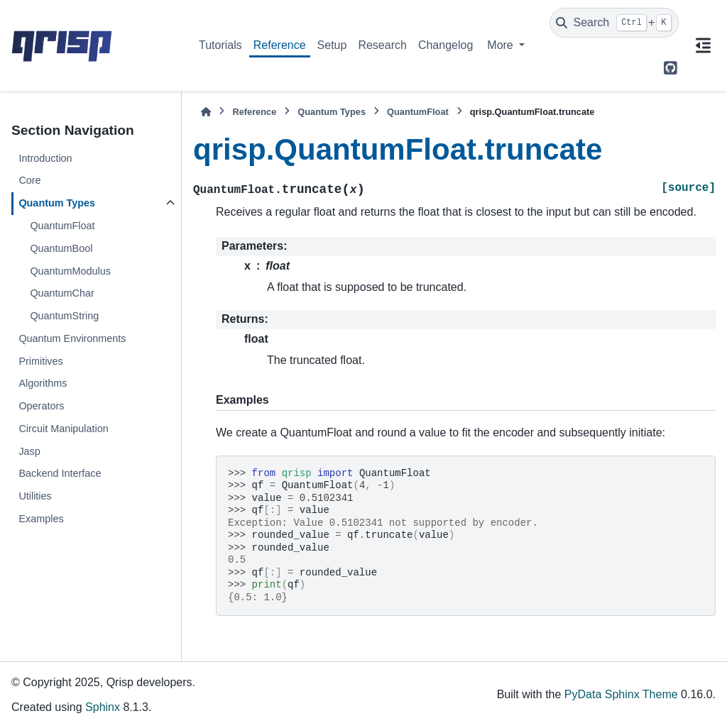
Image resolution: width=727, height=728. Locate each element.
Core (29, 180)
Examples (41, 519)
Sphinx (103, 707)
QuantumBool (61, 248)
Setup (332, 45)
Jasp (29, 451)
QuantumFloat (62, 226)
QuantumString (64, 316)
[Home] (206, 112)
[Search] (614, 23)
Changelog (446, 45)
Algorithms (43, 383)
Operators (41, 406)
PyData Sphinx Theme (621, 694)
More (502, 45)
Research (382, 45)
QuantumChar (62, 293)
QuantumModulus (70, 271)
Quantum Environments (72, 338)
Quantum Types (57, 203)
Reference (280, 45)
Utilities (35, 496)
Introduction (45, 158)
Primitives (40, 361)
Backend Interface (60, 473)
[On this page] (703, 45)
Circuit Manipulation (63, 429)
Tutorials (220, 45)
